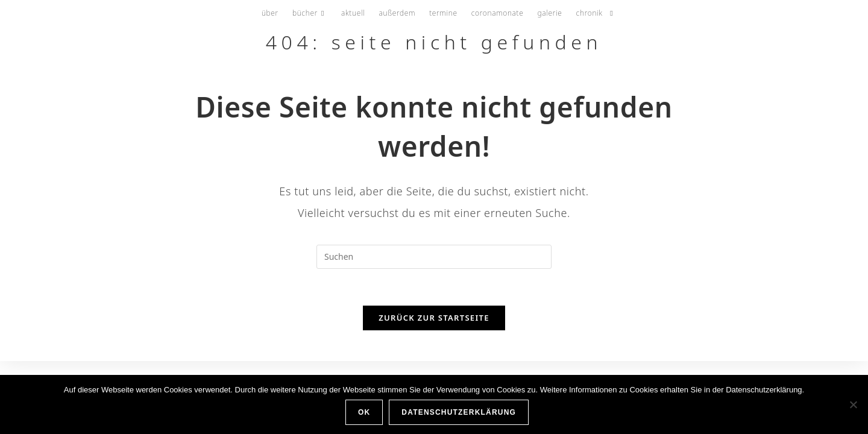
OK (364, 412)
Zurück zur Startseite (434, 318)
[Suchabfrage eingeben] (434, 257)
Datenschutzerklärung (459, 412)
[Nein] (853, 404)
